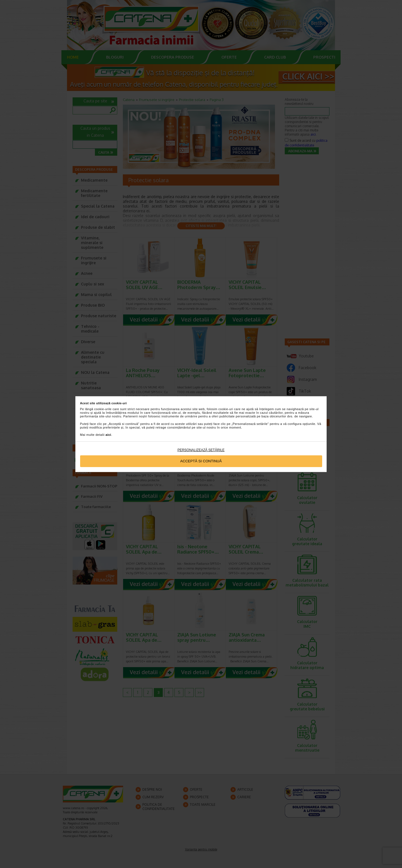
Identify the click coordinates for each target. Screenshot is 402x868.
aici (108, 435)
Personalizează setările (201, 450)
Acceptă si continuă (201, 461)
